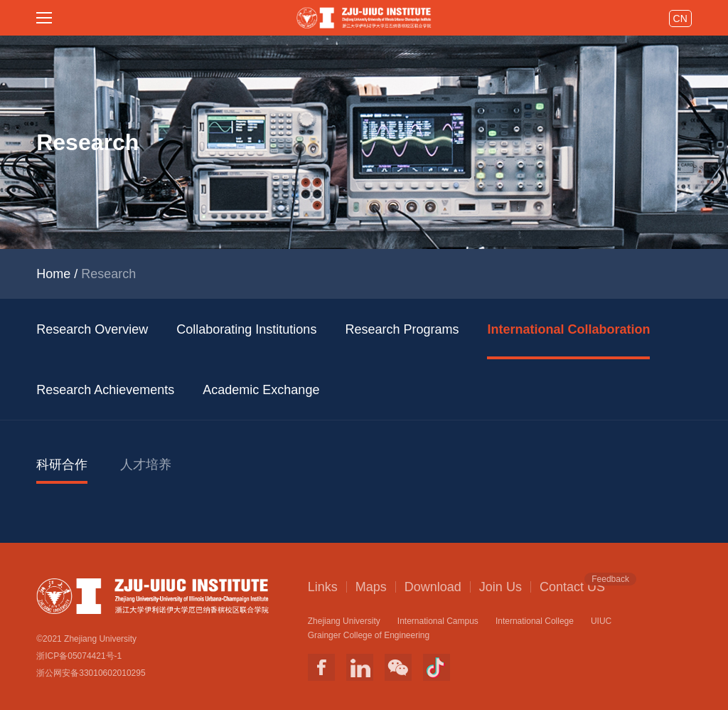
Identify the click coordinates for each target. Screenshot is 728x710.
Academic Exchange (261, 390)
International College (535, 621)
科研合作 (62, 465)
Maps (371, 587)
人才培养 (146, 465)
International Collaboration (568, 329)
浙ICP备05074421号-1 (79, 656)
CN (680, 18)
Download (433, 587)
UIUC (601, 621)
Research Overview (92, 329)
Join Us (500, 587)
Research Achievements (105, 390)
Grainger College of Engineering (369, 635)
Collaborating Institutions (246, 329)
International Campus (438, 621)
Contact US (572, 586)
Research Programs (402, 329)
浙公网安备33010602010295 (91, 673)
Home (53, 274)
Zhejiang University (344, 621)
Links (323, 587)
